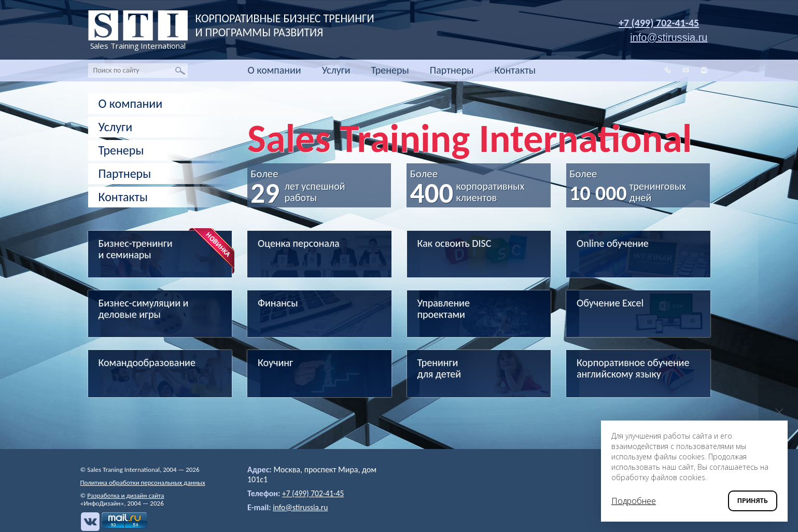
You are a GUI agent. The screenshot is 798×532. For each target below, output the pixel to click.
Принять (753, 501)
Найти (180, 71)
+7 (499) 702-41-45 (659, 23)
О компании (275, 70)
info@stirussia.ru (301, 507)
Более (303, 184)
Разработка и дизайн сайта (125, 495)
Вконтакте (90, 522)
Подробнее (634, 501)
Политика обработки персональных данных (143, 482)
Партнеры (452, 70)
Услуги (336, 70)
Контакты (515, 70)
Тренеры (390, 70)
